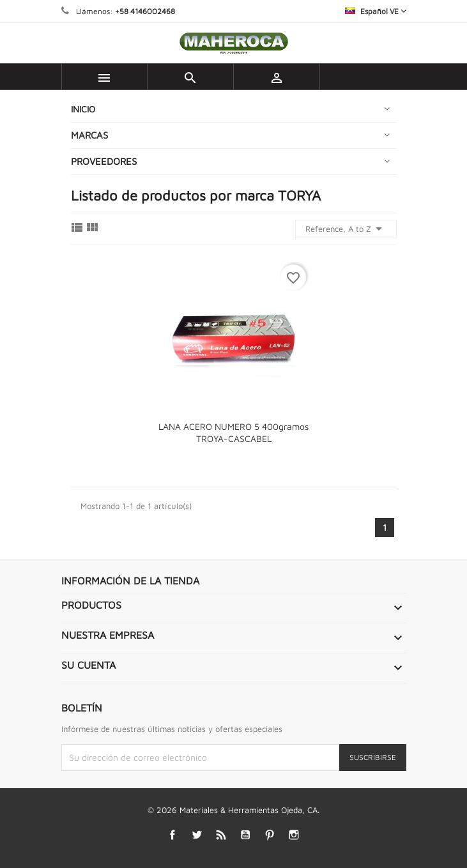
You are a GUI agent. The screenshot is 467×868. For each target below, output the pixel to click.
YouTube (245, 835)
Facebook (172, 835)
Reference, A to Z (346, 229)
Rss (221, 835)
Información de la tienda (130, 581)
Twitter (196, 835)
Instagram (294, 835)
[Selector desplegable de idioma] (376, 11)
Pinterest (269, 835)
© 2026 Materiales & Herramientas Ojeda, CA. (233, 810)
